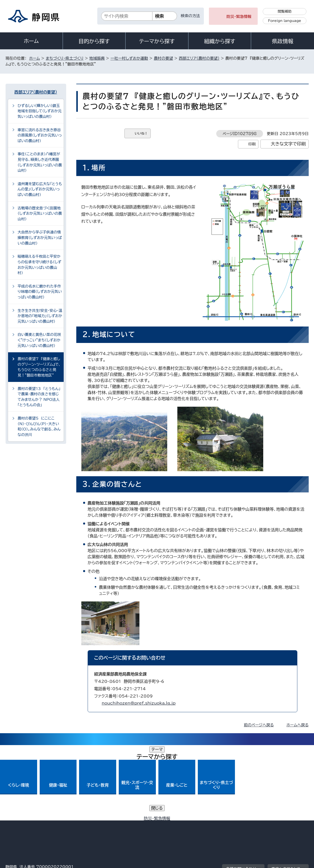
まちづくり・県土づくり (65, 58)
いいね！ (141, 133)
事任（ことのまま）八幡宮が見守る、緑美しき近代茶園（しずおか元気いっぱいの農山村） (40, 162)
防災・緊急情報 (239, 17)
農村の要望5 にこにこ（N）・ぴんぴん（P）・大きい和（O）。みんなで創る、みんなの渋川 (39, 426)
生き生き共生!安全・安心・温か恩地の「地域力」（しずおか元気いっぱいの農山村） (40, 316)
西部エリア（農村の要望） (199, 58)
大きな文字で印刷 (288, 144)
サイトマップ (285, 825)
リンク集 (250, 825)
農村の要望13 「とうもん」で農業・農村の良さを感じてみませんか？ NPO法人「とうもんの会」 (39, 397)
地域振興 (97, 58)
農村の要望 (163, 58)
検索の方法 (190, 16)
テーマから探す (157, 41)
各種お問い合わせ (241, 794)
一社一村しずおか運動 (129, 58)
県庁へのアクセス (286, 794)
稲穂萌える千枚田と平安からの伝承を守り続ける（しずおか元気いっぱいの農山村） (40, 265)
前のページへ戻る (259, 725)
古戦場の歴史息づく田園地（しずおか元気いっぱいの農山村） (40, 213)
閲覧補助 (285, 11)
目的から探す (94, 41)
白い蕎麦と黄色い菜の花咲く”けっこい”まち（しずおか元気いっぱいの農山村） (39, 340)
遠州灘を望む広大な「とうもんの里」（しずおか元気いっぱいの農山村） (40, 189)
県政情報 (282, 41)
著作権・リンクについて (29, 825)
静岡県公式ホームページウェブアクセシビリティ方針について (174, 825)
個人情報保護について (86, 825)
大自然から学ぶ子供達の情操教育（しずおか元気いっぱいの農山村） (40, 237)
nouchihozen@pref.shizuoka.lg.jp (139, 703)
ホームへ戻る (297, 725)
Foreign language (285, 21)
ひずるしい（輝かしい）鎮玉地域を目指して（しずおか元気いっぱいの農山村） (40, 111)
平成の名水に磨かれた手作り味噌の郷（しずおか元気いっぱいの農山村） (40, 292)
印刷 (252, 144)
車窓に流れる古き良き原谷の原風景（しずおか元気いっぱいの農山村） (40, 135)
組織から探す (220, 41)
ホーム (31, 41)
